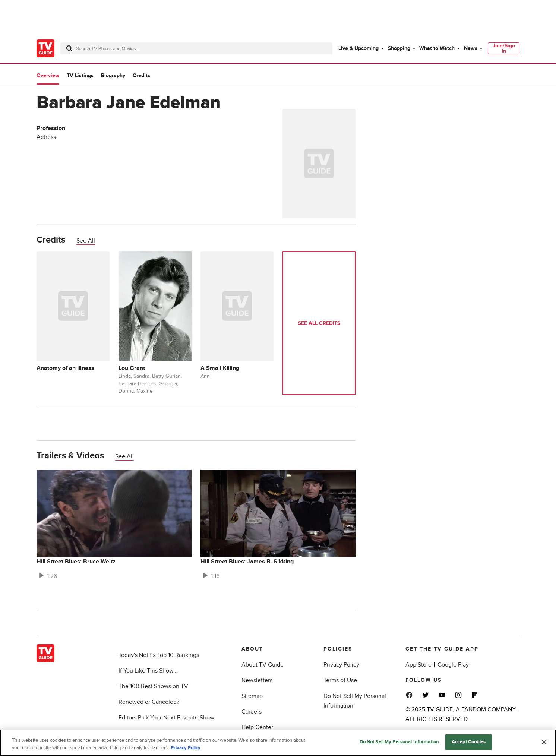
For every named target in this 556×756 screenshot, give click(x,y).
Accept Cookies (469, 742)
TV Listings (80, 75)
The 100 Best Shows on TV (153, 686)
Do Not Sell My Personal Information (399, 742)
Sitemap (252, 696)
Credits (141, 75)
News (471, 48)
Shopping (399, 48)
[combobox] (196, 48)
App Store (418, 665)
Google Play (453, 665)
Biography (113, 75)
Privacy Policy (341, 665)
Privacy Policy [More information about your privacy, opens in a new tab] (186, 748)
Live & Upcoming (358, 48)
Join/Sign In (504, 48)
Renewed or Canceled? (149, 702)
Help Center (257, 727)
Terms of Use (340, 680)
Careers (252, 712)
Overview (48, 75)
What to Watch (437, 48)
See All (86, 241)
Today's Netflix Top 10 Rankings (159, 655)
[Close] (544, 742)
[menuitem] (361, 48)
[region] (278, 743)
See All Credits (319, 323)
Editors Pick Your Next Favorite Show (166, 718)
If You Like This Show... (148, 671)
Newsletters (257, 680)
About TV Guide (263, 665)
